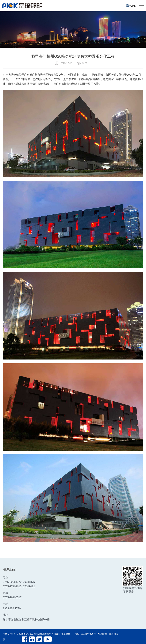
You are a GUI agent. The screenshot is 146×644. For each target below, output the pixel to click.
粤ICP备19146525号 (85, 634)
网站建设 (102, 634)
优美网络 (113, 634)
